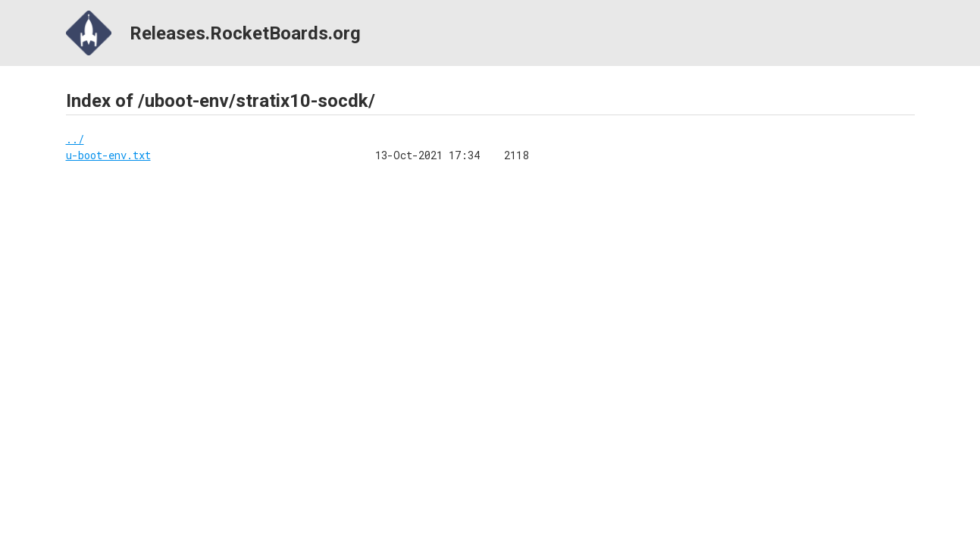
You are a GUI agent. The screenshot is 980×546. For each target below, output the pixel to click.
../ (75, 139)
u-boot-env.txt (108, 155)
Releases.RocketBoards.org (213, 33)
